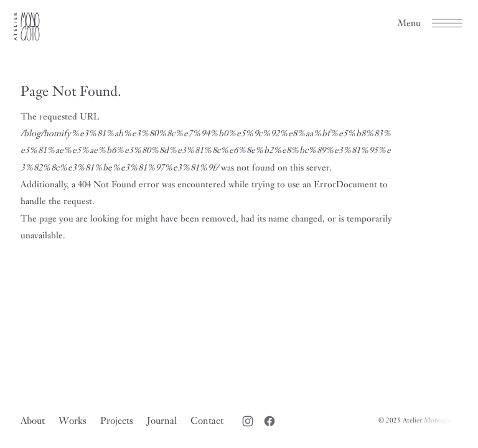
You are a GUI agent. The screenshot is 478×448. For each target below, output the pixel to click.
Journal (162, 420)
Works (73, 420)
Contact (207, 420)
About (33, 420)
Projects (117, 420)
